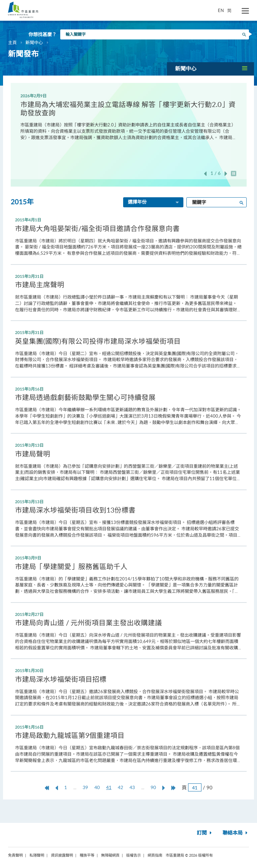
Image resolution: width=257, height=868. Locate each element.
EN (221, 10)
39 (85, 787)
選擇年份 (154, 203)
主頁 (12, 42)
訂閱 (205, 833)
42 (120, 787)
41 (110, 787)
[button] (210, 69)
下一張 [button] (226, 174)
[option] (128, 116)
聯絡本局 (236, 833)
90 (153, 787)
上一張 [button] (205, 174)
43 (132, 787)
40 (97, 787)
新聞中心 (34, 42)
